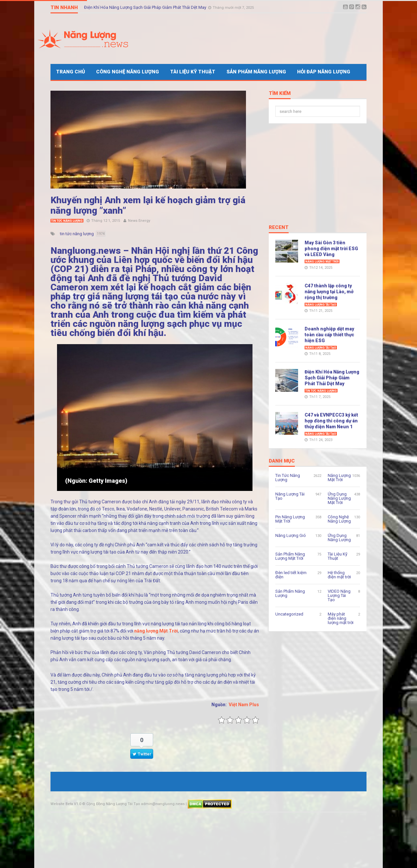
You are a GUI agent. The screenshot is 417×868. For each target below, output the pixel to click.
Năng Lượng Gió (291, 535)
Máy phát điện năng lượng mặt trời (341, 618)
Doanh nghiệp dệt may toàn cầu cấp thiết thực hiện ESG (329, 335)
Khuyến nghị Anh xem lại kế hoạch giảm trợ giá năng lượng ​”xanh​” (148, 205)
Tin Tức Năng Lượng (67, 221)
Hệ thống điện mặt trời (339, 575)
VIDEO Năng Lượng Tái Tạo (339, 595)
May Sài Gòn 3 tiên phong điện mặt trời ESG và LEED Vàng (331, 249)
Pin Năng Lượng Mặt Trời (290, 519)
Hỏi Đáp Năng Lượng (324, 72)
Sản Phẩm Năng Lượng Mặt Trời (290, 556)
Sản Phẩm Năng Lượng (256, 72)
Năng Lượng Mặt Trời (322, 262)
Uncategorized (289, 614)
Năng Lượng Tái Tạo (321, 305)
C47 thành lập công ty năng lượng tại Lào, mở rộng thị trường (329, 292)
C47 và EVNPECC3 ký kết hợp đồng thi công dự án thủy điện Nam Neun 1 (331, 421)
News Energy (139, 221)
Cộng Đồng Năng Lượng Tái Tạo (113, 804)
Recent (279, 228)
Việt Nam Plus (244, 705)
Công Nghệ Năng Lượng (128, 72)
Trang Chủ (71, 72)
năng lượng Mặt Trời (156, 631)
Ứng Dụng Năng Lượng (339, 538)
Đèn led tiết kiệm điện (291, 575)
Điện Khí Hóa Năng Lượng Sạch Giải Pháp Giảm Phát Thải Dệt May (146, 7)
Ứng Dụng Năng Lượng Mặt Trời (339, 498)
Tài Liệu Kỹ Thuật (193, 72)
